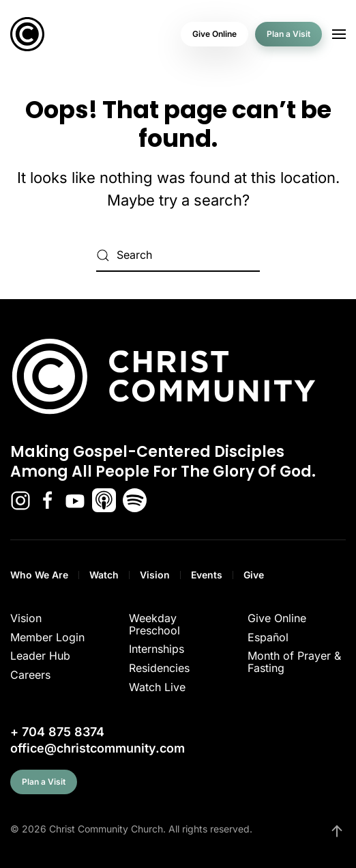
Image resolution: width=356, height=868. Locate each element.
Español (268, 637)
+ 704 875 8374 (57, 732)
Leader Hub (40, 656)
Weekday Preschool (154, 624)
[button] (339, 34)
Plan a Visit (288, 34)
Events (207, 575)
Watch (104, 575)
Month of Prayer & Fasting (294, 662)
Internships (157, 649)
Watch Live (157, 687)
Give (254, 575)
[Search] (178, 255)
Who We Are (39, 575)
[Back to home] (27, 34)
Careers (30, 675)
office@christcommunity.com (98, 748)
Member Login (47, 637)
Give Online (214, 34)
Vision (155, 575)
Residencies (159, 668)
